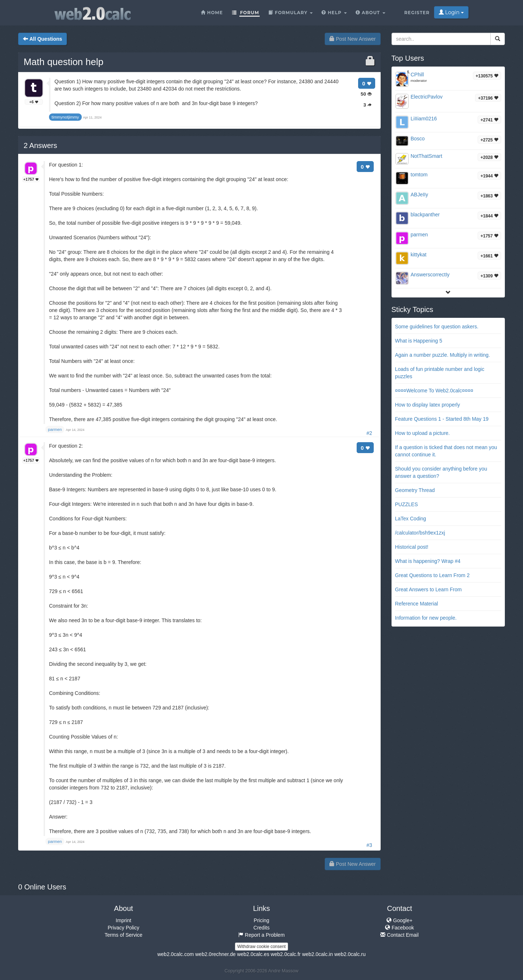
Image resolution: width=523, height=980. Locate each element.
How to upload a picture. (423, 433)
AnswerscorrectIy (430, 275)
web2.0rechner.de (215, 954)
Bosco (418, 139)
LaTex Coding (411, 519)
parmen (419, 235)
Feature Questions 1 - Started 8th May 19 (442, 419)
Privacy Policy (123, 928)
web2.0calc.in (318, 954)
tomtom (419, 175)
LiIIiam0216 (424, 119)
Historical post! (412, 547)
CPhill (417, 75)
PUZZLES (407, 504)
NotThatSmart (427, 156)
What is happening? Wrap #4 (428, 561)
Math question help (64, 62)
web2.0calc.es (253, 954)
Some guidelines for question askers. (437, 327)
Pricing (262, 920)
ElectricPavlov (427, 97)
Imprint (124, 920)
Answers (40, 145)
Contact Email (399, 935)
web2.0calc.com (175, 954)
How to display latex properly (428, 405)
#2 (369, 433)
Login (451, 12)
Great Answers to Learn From (429, 589)
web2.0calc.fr (285, 954)
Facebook (399, 928)
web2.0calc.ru (350, 954)
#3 (369, 845)
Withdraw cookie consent (261, 947)
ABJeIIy (419, 195)
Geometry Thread (415, 490)
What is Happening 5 (419, 341)
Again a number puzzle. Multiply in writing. (443, 355)
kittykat (419, 255)
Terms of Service (123, 935)
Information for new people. (426, 618)
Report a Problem (261, 935)
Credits (261, 928)
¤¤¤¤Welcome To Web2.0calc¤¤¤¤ (434, 391)
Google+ (399, 920)
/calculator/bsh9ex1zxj (420, 533)
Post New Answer (353, 39)
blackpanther (425, 215)
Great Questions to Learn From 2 (432, 575)
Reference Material (417, 604)
